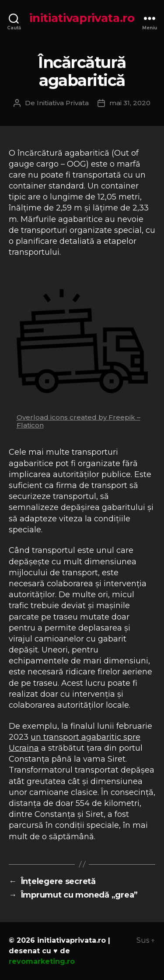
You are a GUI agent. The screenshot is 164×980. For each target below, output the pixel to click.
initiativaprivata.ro (82, 18)
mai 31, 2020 (130, 103)
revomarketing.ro (42, 961)
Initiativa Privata (63, 103)
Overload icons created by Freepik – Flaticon (79, 421)
